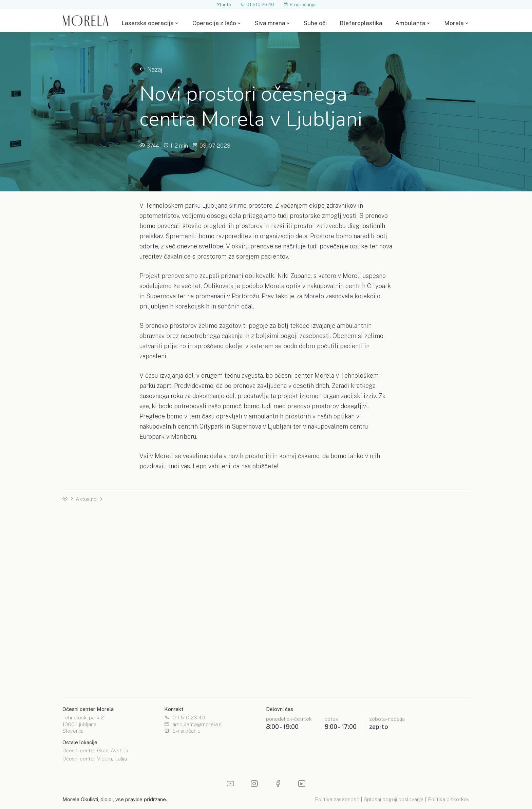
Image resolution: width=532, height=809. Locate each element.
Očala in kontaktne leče (398, 612)
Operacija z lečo (214, 23)
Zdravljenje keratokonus (398, 539)
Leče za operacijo (289, 530)
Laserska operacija (148, 23)
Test (170, 593)
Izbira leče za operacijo (295, 539)
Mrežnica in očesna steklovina (405, 603)
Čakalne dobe (79, 593)
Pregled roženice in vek (398, 593)
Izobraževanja (181, 675)
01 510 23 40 (257, 4)
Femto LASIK (181, 539)
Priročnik (175, 559)
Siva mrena (270, 23)
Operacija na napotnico (89, 584)
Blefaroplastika (361, 23)
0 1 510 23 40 (185, 718)
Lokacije (278, 666)
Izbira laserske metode (192, 520)
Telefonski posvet (84, 559)
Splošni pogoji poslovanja (394, 799)
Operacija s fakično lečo (398, 520)
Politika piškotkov (449, 799)
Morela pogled (80, 675)
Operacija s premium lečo (92, 603)
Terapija (174, 584)
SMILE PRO (179, 530)
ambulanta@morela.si (193, 725)
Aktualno (86, 499)
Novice (173, 656)
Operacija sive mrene (395, 622)
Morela (454, 23)
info (224, 4)
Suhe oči (315, 23)
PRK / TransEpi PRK (189, 549)
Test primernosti (82, 539)
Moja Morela (385, 675)
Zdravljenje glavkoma (395, 549)
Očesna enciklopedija (87, 656)
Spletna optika (285, 656)
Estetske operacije (290, 584)
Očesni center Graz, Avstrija (95, 751)
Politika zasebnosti (337, 799)
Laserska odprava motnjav (401, 530)
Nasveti (72, 666)
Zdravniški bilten (184, 666)
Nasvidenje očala (82, 549)
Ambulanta (410, 23)
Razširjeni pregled (392, 584)
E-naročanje (299, 4)
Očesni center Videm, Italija (95, 759)
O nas (377, 656)
